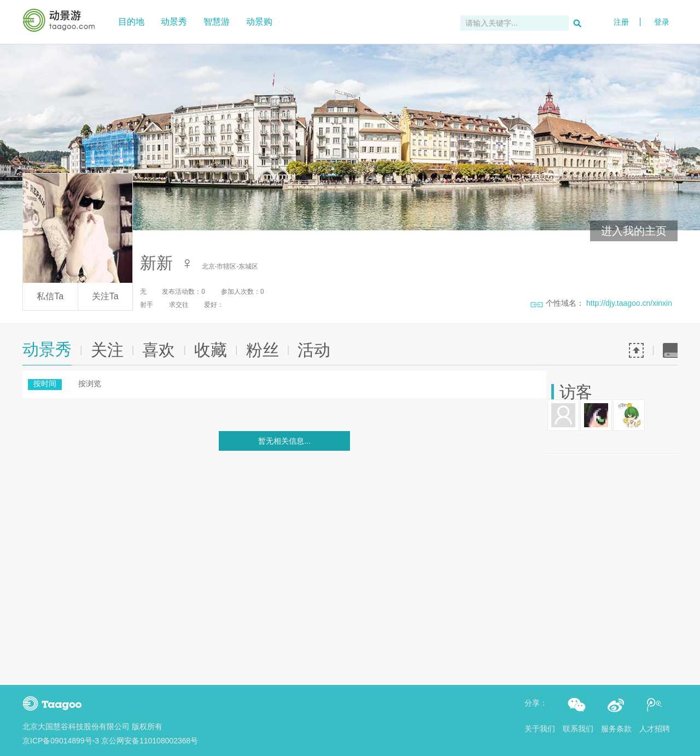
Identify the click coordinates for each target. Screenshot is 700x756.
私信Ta (50, 296)
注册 (621, 22)
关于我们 (540, 729)
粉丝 (262, 350)
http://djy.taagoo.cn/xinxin (629, 303)
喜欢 (159, 350)
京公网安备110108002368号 (150, 741)
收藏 (211, 350)
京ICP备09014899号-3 (61, 741)
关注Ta (105, 296)
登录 (662, 7)
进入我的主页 (634, 231)
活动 (314, 350)
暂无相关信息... (284, 441)
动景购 (259, 22)
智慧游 (217, 22)
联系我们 (578, 729)
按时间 (45, 383)
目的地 (131, 22)
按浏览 (90, 383)
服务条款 (616, 729)
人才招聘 (655, 729)
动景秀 (174, 22)
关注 (107, 350)
